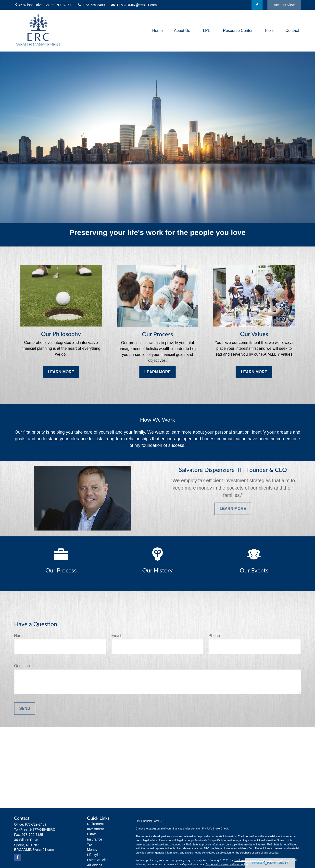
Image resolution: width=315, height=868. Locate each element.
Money (92, 850)
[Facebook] (257, 5)
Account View (284, 5)
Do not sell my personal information (227, 864)
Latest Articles (98, 860)
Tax (90, 844)
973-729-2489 (91, 5)
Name (19, 636)
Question (22, 666)
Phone (214, 636)
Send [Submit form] (25, 708)
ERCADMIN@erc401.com (134, 5)
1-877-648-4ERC (42, 829)
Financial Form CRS (153, 821)
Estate (92, 834)
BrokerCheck (221, 829)
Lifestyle (93, 855)
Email (116, 636)
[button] (157, 31)
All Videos (95, 865)
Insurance (94, 839)
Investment (95, 829)
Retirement (95, 824)
